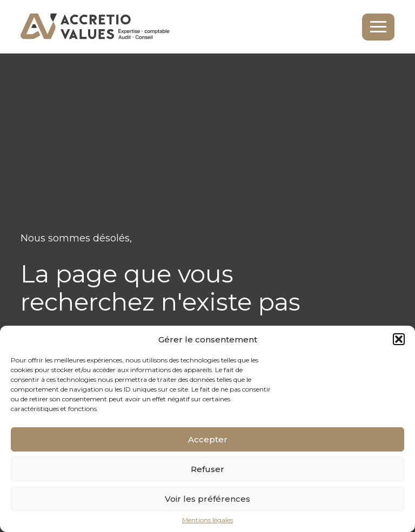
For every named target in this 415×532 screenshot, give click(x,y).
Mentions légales (207, 520)
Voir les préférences (207, 499)
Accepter (208, 439)
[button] (399, 339)
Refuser (207, 469)
